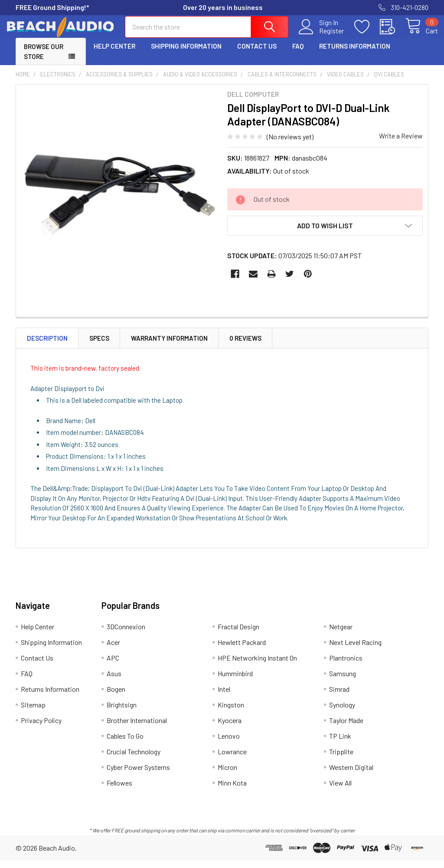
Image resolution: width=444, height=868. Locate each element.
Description (47, 345)
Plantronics (346, 665)
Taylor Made (346, 728)
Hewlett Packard (242, 649)
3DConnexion (126, 634)
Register (322, 35)
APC (113, 665)
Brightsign (122, 712)
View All (340, 790)
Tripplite (341, 759)
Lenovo (229, 743)
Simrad (339, 696)
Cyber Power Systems (138, 774)
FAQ (298, 53)
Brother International (137, 728)
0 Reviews (245, 345)
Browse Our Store (44, 59)
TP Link (340, 743)
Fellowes (119, 790)
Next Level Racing (355, 649)
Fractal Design (238, 634)
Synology (342, 712)
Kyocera (230, 728)
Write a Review (401, 143)
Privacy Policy (41, 728)
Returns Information (355, 53)
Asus (114, 681)
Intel (224, 696)
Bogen (116, 696)
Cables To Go (125, 743)
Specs (99, 345)
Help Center (114, 53)
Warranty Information (169, 345)
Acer (113, 649)
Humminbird (235, 681)
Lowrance (232, 759)
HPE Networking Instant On (257, 665)
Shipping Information (186, 53)
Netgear (341, 634)
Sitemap (33, 712)
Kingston (231, 712)
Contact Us (257, 53)
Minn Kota (232, 790)
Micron (227, 774)
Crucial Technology (134, 759)
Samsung (343, 681)
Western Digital (351, 774)
